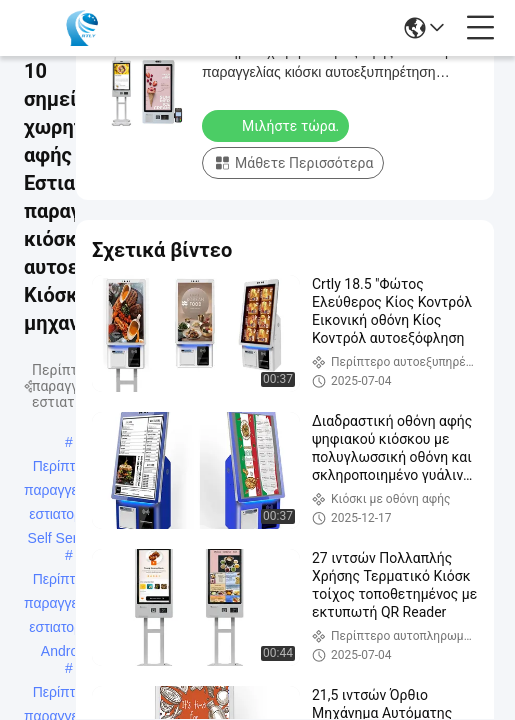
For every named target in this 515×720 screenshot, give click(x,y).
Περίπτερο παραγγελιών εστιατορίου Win (65, 694)
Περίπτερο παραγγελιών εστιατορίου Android (65, 581)
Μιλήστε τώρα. (277, 125)
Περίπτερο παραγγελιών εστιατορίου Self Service (65, 468)
